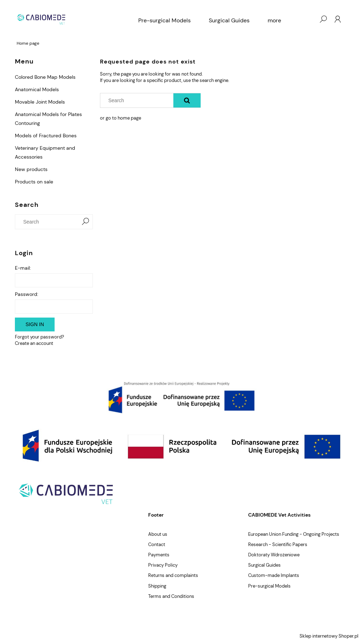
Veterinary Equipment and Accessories (45, 152)
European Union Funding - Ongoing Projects (294, 534)
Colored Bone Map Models (45, 77)
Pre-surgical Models (269, 586)
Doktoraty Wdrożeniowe (274, 555)
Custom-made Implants (274, 575)
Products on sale (34, 182)
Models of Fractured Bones (46, 136)
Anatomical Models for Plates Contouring (48, 119)
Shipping (157, 586)
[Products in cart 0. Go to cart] (309, 19)
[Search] (85, 222)
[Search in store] (48, 222)
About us (158, 534)
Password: (27, 294)
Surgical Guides (264, 565)
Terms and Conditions (171, 596)
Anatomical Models (37, 89)
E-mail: (23, 268)
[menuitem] (164, 21)
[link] (181, 397)
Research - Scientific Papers (278, 544)
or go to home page (121, 118)
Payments (159, 555)
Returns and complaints (173, 575)
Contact (157, 544)
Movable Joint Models (40, 102)
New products (31, 169)
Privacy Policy (163, 565)
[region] (181, 397)
